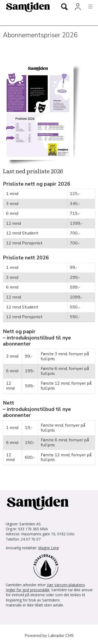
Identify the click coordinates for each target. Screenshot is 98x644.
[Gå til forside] (26, 7)
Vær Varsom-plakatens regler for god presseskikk (45, 587)
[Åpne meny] (87, 7)
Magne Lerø (48, 548)
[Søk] (64, 7)
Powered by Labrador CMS (49, 636)
